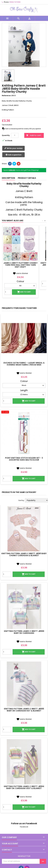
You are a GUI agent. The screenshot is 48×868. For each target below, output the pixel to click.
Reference (6, 96)
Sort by (21, 500)
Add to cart (34, 135)
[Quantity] (15, 135)
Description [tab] (8, 178)
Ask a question (14, 155)
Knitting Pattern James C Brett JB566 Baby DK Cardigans (24, 632)
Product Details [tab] (27, 178)
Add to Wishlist (20, 273)
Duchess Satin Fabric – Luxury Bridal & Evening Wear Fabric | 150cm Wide (24, 364)
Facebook (24, 827)
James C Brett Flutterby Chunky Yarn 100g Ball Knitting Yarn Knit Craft (20, 265)
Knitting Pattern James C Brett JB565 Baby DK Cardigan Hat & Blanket (24, 710)
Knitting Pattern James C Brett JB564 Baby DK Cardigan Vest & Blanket (24, 787)
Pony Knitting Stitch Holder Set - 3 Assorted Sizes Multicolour (24, 459)
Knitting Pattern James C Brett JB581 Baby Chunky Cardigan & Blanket (24, 554)
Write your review (13, 148)
